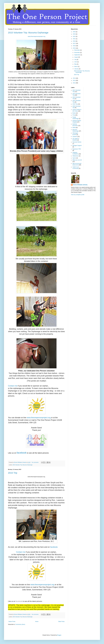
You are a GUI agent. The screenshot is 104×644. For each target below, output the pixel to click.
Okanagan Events (75, 134)
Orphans (75, 137)
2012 (74, 83)
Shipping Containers (75, 153)
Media (74, 128)
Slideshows (76, 156)
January (77, 69)
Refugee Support (77, 146)
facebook (22, 453)
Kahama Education (75, 125)
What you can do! (77, 160)
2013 (74, 80)
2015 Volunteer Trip (17, 465)
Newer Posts (12, 622)
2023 (74, 34)
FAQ (74, 115)
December (77, 50)
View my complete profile (78, 195)
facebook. (54, 547)
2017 (74, 43)
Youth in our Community (76, 168)
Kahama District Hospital (77, 121)
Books (74, 113)
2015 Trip (13, 473)
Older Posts (61, 622)
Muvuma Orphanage (27, 465)
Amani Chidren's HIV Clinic (77, 110)
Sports (74, 158)
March (76, 67)
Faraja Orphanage (75, 118)
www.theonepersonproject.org (36, 36)
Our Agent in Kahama (76, 139)
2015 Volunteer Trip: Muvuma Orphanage (28, 33)
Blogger (59, 635)
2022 (74, 36)
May (76, 64)
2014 (74, 78)
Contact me (13, 386)
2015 (74, 48)
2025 (74, 32)
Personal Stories (77, 142)
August (76, 57)
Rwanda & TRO (77, 149)
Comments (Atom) (20, 624)
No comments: (35, 462)
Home (37, 622)
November (77, 53)
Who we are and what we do (77, 164)
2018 (74, 41)
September (77, 55)
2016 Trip (75, 104)
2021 (74, 39)
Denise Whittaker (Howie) (80, 185)
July (76, 60)
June (76, 62)
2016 (74, 46)
